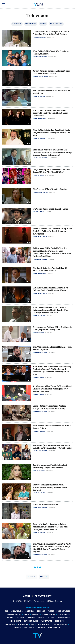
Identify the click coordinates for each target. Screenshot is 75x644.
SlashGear (23, 624)
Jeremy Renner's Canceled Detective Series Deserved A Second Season (51, 72)
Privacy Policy (43, 596)
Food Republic (63, 611)
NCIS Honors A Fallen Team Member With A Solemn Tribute (52, 427)
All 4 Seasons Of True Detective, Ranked (50, 189)
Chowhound (17, 611)
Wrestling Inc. (55, 628)
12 (30, 282)
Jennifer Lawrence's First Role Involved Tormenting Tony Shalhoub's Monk (50, 466)
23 (30, 203)
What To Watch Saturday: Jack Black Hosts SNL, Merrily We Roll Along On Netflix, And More (51, 133)
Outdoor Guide (31, 621)
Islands (21, 618)
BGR (7, 611)
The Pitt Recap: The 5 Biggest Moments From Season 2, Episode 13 (52, 348)
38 (30, 242)
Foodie (51, 611)
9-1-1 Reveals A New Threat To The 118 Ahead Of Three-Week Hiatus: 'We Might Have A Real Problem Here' (52, 389)
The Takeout (30, 628)
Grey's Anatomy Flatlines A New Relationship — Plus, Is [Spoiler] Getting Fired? (52, 328)
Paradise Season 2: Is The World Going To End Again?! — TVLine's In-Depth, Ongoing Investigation (52, 231)
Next (42, 577)
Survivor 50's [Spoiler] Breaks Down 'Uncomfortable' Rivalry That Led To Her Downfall (50, 487)
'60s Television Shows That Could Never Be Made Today (51, 92)
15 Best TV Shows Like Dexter (45, 504)
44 (30, 459)
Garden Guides (14, 614)
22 (30, 104)
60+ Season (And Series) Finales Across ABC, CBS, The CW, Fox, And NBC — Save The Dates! (52, 447)
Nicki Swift (16, 621)
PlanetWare (46, 621)
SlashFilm (10, 624)
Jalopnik (31, 618)
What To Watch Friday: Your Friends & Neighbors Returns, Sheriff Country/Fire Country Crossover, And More (50, 310)
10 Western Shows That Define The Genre (50, 209)
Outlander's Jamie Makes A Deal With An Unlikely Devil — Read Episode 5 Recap (51, 289)
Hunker (11, 618)
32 (30, 262)
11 (30, 400)
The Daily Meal (60, 624)
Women (42, 628)
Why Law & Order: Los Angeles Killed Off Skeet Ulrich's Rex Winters (50, 269)
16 (30, 164)
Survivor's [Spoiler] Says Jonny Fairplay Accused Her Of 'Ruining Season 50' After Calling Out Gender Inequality (51, 527)
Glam (27, 614)
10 (30, 341)
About (27, 596)
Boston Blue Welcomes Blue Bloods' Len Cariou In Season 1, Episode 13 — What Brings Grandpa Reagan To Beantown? (52, 152)
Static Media (24, 601)
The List (17, 628)
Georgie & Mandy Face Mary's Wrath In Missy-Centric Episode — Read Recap (49, 407)
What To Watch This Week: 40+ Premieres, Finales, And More (51, 53)
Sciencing (60, 621)
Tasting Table (44, 624)
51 (30, 439)
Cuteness (30, 611)
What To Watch (56, 24)
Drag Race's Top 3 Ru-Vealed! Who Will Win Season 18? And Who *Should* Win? (51, 171)
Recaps (43, 24)
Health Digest (48, 614)
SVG (33, 624)
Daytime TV (17, 24)
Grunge (35, 614)
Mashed (51, 618)
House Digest (64, 614)
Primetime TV (31, 24)
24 (30, 144)
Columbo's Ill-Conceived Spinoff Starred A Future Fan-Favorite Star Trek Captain (51, 33)
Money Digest (64, 618)
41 (30, 321)
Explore (41, 611)
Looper (42, 618)
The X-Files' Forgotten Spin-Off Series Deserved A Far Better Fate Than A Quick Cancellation (50, 113)
